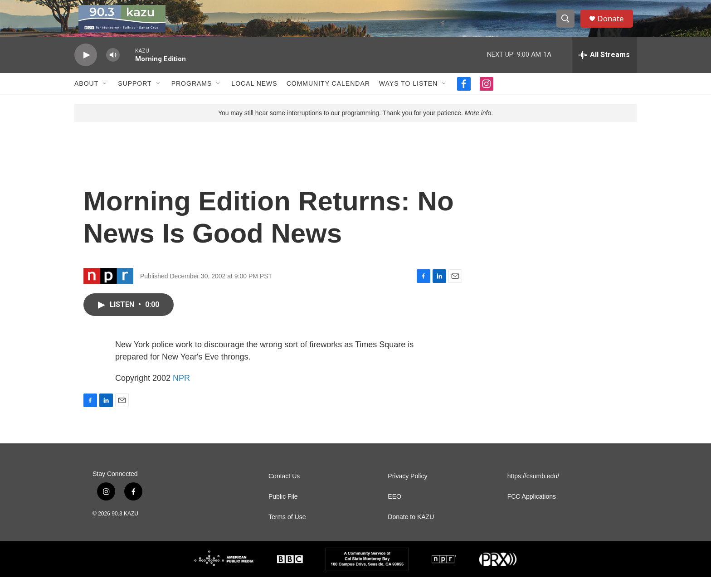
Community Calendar (328, 94)
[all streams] (604, 66)
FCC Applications (532, 508)
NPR (181, 389)
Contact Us (284, 487)
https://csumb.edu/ (533, 487)
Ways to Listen (408, 94)
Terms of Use (287, 528)
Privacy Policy (407, 487)
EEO (394, 508)
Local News (254, 94)
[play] (86, 66)
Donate (614, 24)
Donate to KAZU (411, 528)
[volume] (113, 66)
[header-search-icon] (568, 24)
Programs (192, 94)
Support (135, 94)
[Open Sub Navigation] (105, 94)
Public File (283, 508)
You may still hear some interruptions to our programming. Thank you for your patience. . (355, 124)
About (86, 94)
